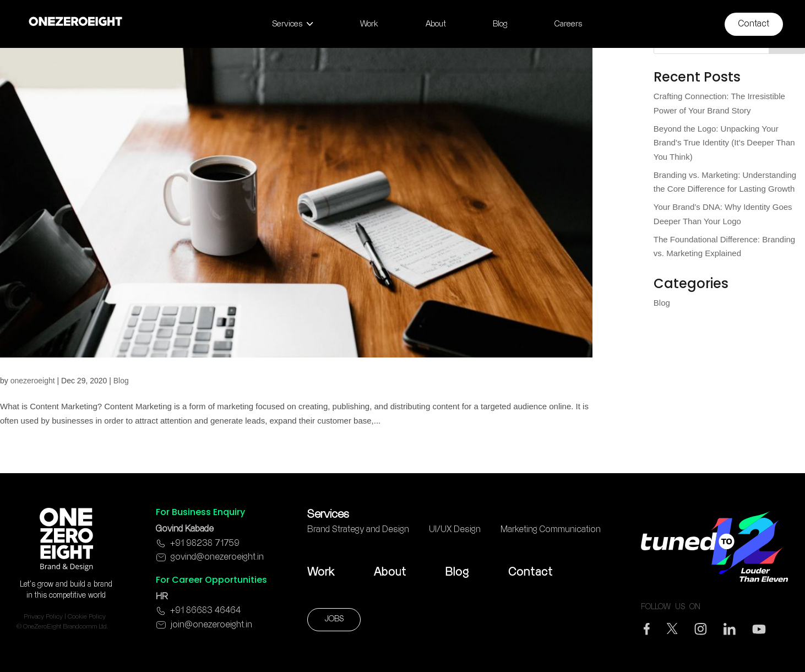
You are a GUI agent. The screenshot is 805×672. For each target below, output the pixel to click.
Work (321, 572)
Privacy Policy (43, 617)
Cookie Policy (87, 617)
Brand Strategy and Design (358, 530)
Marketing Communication (551, 530)
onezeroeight (33, 381)
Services (328, 514)
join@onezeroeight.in (211, 625)
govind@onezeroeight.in (217, 557)
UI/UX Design (455, 530)
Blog (121, 381)
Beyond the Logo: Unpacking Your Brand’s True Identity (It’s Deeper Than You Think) (724, 143)
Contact (531, 572)
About (390, 572)
